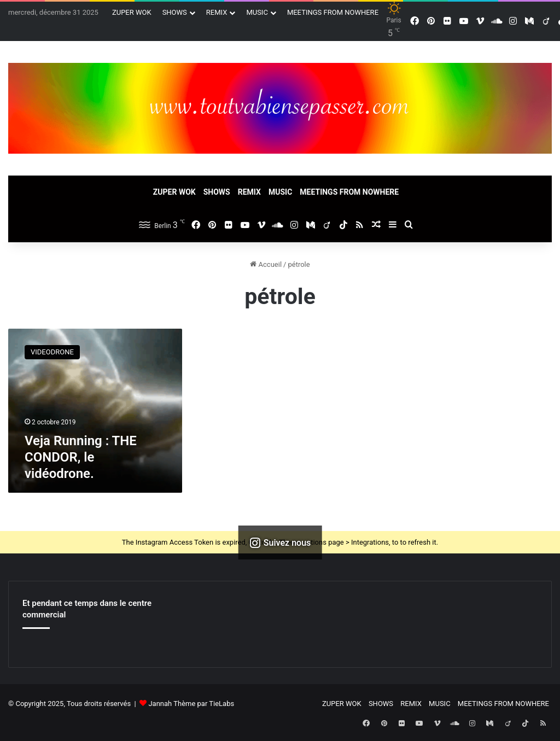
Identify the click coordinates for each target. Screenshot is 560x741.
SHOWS (175, 12)
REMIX (217, 12)
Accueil (266, 264)
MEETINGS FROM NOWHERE (333, 12)
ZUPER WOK (132, 12)
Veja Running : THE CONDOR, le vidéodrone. (81, 457)
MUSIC (257, 12)
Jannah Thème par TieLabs (191, 704)
